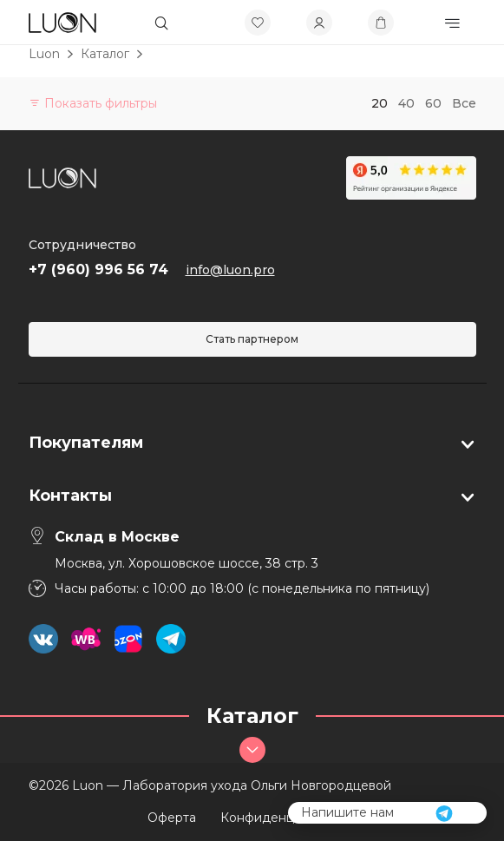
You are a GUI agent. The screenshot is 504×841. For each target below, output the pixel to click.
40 (406, 103)
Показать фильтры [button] (93, 103)
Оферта (172, 818)
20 (380, 103)
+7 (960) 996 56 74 (98, 269)
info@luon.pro (230, 270)
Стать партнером (252, 339)
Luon (44, 54)
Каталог (105, 54)
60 (433, 103)
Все (464, 103)
